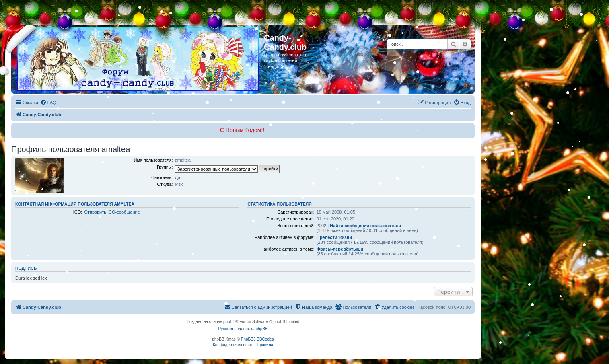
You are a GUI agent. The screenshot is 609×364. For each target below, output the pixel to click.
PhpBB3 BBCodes (257, 339)
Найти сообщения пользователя (365, 226)
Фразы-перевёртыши (340, 249)
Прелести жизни (334, 237)
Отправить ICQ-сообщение (112, 212)
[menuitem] (48, 103)
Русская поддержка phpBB (243, 329)
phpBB (229, 322)
